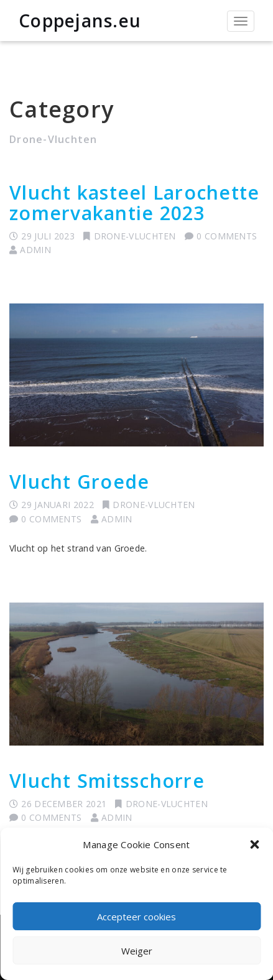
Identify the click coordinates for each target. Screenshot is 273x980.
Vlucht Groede (79, 482)
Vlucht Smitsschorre (107, 781)
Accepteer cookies (136, 917)
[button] (254, 844)
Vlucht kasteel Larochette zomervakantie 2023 (134, 203)
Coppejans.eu (80, 21)
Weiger (137, 951)
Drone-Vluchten (135, 236)
